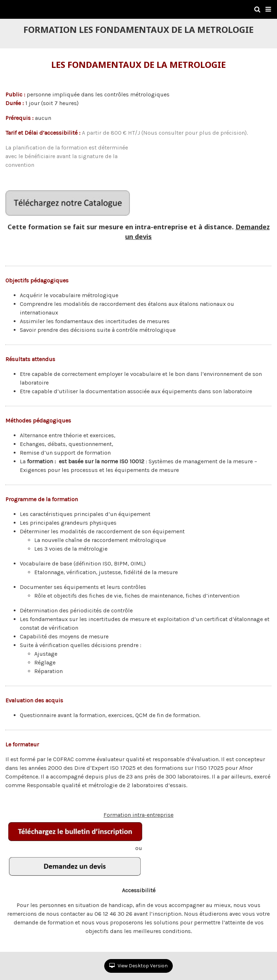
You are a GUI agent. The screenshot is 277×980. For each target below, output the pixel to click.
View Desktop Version (138, 966)
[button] (268, 9)
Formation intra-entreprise (89, 828)
